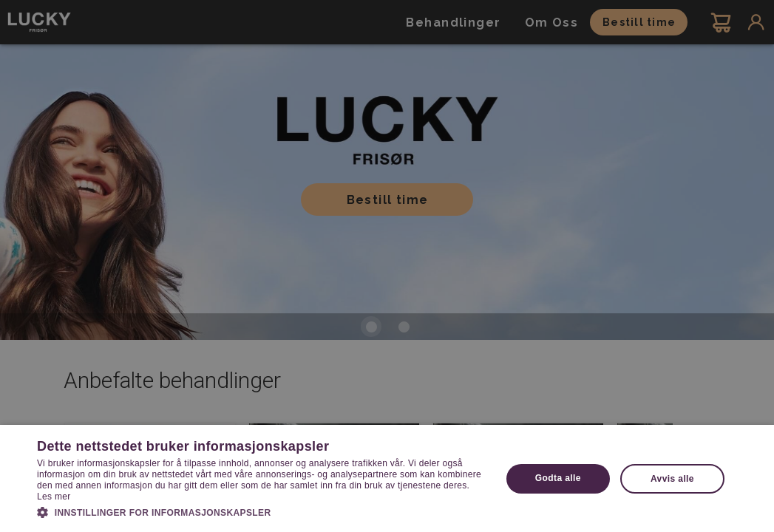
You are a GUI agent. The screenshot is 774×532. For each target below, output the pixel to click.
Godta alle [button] (558, 478)
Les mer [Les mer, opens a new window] (54, 497)
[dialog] (387, 266)
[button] (262, 511)
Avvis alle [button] (672, 479)
